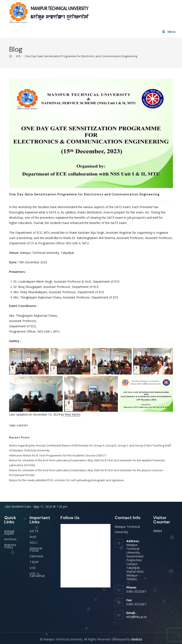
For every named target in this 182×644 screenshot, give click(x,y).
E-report (22, 425)
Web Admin (73, 414)
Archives (10, 539)
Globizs (137, 639)
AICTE (34, 531)
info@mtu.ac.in (136, 617)
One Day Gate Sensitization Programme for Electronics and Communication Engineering (81, 56)
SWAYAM (36, 556)
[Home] (10, 56)
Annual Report (9, 532)
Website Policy (10, 546)
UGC (33, 568)
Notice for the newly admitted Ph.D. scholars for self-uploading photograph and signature (66, 480)
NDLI (33, 542)
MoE (33, 537)
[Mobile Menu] (169, 32)
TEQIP (34, 562)
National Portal (36, 549)
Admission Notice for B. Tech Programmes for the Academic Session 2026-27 (58, 455)
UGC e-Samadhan (37, 575)
